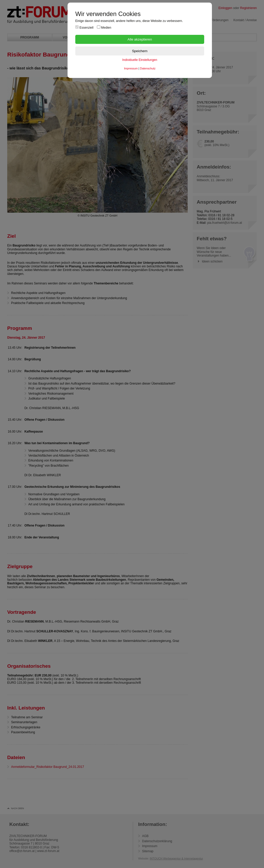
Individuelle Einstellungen (140, 60)
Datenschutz (148, 68)
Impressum (131, 68)
